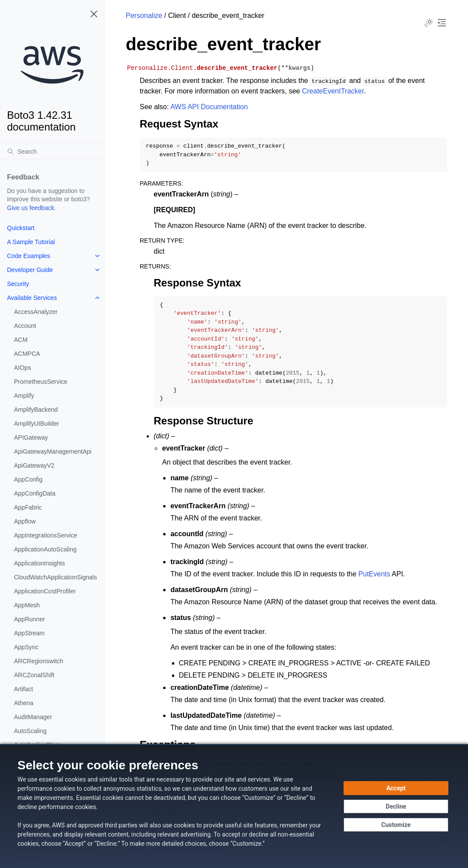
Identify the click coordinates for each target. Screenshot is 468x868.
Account (25, 326)
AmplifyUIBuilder (36, 424)
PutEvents (374, 574)
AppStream (29, 633)
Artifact (24, 689)
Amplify (24, 396)
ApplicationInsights (40, 563)
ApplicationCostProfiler (45, 591)
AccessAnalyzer (36, 312)
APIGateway (31, 437)
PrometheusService (41, 382)
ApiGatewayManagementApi (53, 451)
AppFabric (28, 507)
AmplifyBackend (36, 410)
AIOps (22, 368)
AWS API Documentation (209, 107)
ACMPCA (27, 354)
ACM (21, 340)
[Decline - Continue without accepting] (396, 806)
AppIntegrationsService (46, 535)
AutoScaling (30, 731)
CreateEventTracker (333, 91)
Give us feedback (31, 208)
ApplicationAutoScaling (45, 549)
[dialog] (234, 806)
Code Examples (29, 256)
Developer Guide (30, 270)
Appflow (25, 521)
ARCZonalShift (34, 675)
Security (18, 284)
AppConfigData (35, 493)
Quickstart (21, 228)
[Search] (52, 152)
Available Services (32, 298)
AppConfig (28, 479)
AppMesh (27, 605)
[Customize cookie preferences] (396, 825)
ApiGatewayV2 (34, 465)
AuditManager (33, 717)
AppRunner (29, 619)
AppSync (26, 647)
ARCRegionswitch (39, 661)
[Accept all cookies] (396, 788)
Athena (24, 703)
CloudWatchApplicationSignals (55, 577)
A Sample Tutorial (31, 242)
